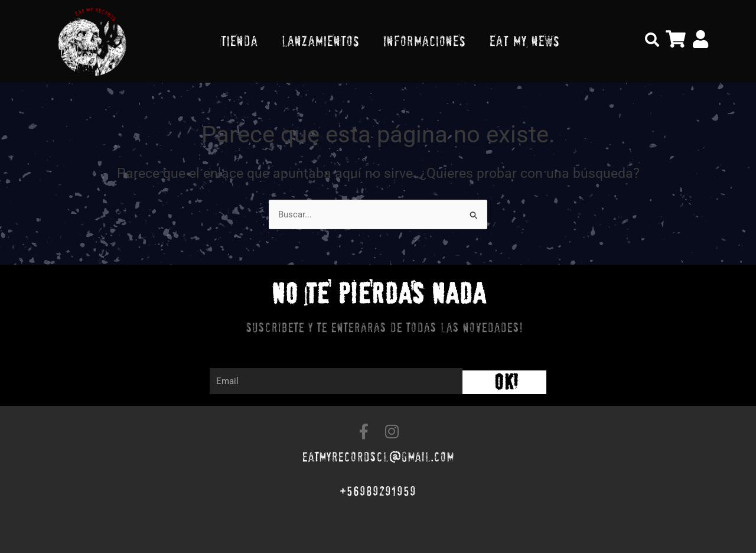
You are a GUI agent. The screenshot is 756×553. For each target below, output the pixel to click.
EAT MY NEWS (524, 41)
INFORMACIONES (424, 41)
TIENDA (239, 41)
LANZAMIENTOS (320, 41)
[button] (652, 40)
